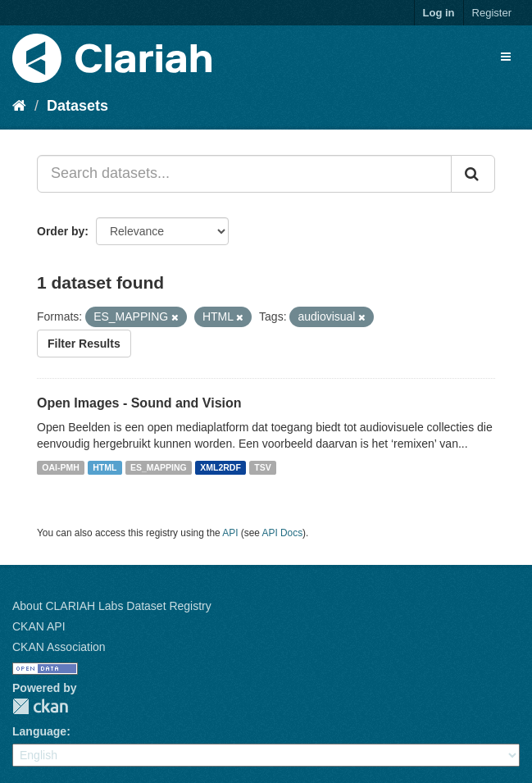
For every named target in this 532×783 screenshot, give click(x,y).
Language (39, 731)
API (230, 533)
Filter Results (84, 344)
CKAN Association (59, 647)
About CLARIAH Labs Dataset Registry (112, 606)
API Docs (283, 533)
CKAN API (39, 626)
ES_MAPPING (159, 467)
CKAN (40, 706)
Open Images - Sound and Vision (139, 403)
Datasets (77, 106)
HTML (105, 467)
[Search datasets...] (244, 174)
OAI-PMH (61, 467)
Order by (61, 231)
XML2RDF (221, 467)
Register (492, 13)
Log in (439, 13)
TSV (262, 467)
